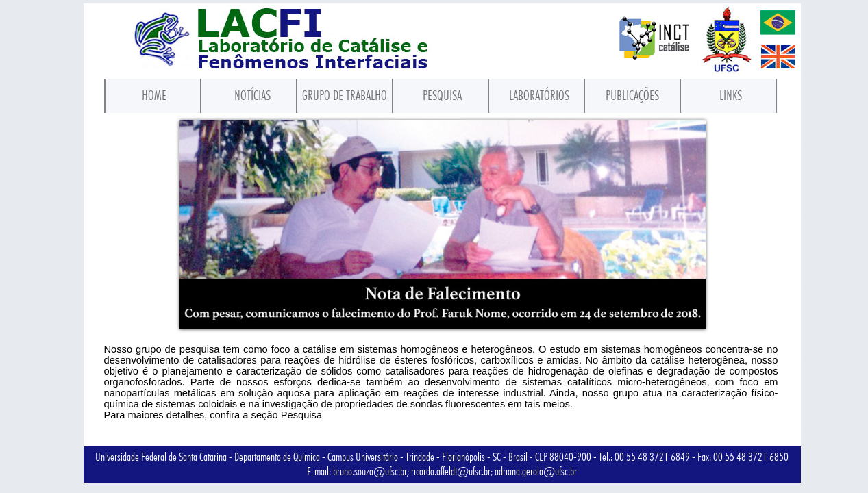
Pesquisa (301, 415)
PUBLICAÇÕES (632, 95)
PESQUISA (442, 95)
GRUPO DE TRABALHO (345, 95)
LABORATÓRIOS (539, 95)
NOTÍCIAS (252, 95)
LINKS (731, 95)
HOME (154, 95)
